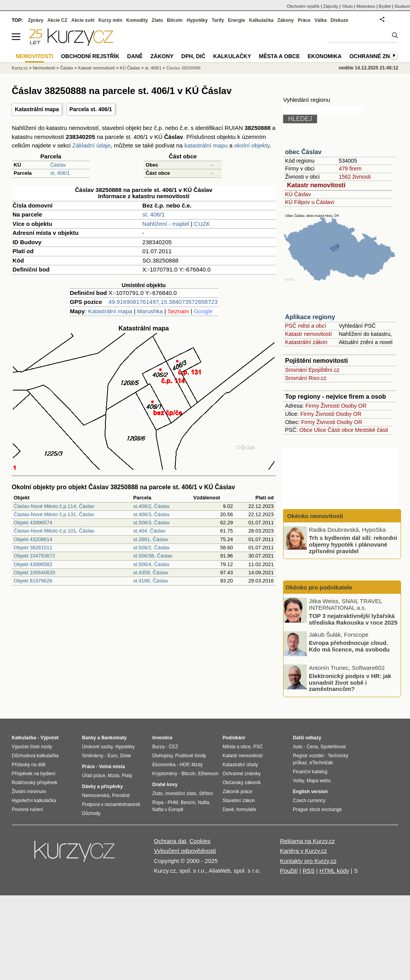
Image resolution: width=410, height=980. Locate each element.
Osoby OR (354, 406)
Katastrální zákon (306, 342)
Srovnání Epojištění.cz (312, 370)
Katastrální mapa (37, 109)
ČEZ (173, 747)
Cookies (200, 841)
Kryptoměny (165, 774)
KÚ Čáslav (298, 194)
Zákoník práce (237, 792)
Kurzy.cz (20, 68)
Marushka (150, 311)
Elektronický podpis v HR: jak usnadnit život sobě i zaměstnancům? (350, 682)
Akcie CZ (57, 20)
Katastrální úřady (240, 765)
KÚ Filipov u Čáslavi (309, 202)
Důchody (91, 813)
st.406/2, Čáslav (151, 506)
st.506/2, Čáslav (151, 548)
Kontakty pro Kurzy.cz (308, 861)
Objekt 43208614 (33, 539)
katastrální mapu (206, 145)
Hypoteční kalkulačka (34, 801)
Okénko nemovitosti (314, 516)
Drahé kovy (165, 785)
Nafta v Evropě (168, 810)
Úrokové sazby (97, 747)
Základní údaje (91, 145)
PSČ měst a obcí (306, 326)
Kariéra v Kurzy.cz (304, 851)
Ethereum (208, 774)
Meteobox (366, 6)
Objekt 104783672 (34, 556)
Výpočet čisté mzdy (32, 747)
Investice (162, 738)
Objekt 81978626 (33, 581)
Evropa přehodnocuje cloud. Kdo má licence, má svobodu (349, 646)
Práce (304, 20)
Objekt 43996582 (33, 564)
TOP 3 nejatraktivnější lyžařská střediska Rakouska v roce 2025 (353, 619)
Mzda (113, 776)
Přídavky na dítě (29, 765)
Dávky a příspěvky (102, 786)
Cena (312, 747)
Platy (127, 776)
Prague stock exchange (317, 810)
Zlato (158, 20)
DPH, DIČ (193, 56)
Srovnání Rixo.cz (306, 378)
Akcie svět (83, 20)
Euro (112, 756)
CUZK (202, 224)
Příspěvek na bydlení (34, 774)
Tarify (218, 20)
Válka (320, 20)
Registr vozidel (308, 756)
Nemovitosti (44, 68)
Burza (158, 747)
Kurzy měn (110, 20)
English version (310, 792)
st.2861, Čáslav (151, 539)
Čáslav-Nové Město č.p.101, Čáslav (54, 531)
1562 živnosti (355, 177)
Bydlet (385, 6)
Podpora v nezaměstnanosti (111, 804)
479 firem (350, 169)
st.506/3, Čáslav (151, 523)
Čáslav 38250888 (183, 68)
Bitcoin (175, 20)
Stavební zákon (239, 801)
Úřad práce (94, 776)
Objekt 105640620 (34, 573)
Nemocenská (96, 795)
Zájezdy (331, 6)
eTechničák (321, 763)
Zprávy (36, 20)
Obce (306, 430)
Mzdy (197, 765)
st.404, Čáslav (149, 531)
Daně (135, 56)
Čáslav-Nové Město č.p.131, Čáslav (54, 514)
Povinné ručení (27, 810)
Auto (298, 747)
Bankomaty (114, 738)
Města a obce (279, 56)
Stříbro (206, 794)
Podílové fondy (190, 756)
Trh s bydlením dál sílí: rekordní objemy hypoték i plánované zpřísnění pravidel (353, 544)
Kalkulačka (261, 20)
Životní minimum (29, 792)
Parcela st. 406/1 (91, 109)
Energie (237, 20)
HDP (184, 765)
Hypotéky (197, 20)
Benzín (188, 802)
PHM (173, 802)
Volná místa (112, 767)
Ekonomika (325, 56)
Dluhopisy (162, 756)
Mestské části (372, 430)
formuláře (246, 810)
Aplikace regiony (310, 317)
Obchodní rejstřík (303, 6)
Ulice (320, 430)
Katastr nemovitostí (316, 185)
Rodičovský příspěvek (35, 783)
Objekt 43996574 (33, 523)
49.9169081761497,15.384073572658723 (163, 302)
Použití (289, 871)
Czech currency (309, 801)
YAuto (347, 6)
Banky (89, 738)
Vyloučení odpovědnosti (185, 851)
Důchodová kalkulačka (35, 756)
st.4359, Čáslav (151, 573)
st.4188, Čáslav (151, 581)
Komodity (137, 20)
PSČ (258, 747)
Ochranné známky (378, 56)
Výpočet (49, 738)
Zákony (285, 20)
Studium (402, 6)
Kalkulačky (232, 56)
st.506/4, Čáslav (151, 564)
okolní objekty (252, 145)
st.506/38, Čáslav (153, 556)
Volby (298, 781)
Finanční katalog (310, 772)
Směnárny (93, 756)
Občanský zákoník (242, 783)
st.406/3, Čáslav (151, 514)
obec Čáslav (303, 152)
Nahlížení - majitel (166, 224)
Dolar (126, 756)
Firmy (312, 406)
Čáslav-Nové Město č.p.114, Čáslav (54, 506)
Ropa (158, 802)
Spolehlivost (333, 747)
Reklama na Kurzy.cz (307, 841)
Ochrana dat (170, 841)
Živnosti (330, 406)
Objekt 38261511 (33, 548)
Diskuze (340, 20)
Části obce (340, 430)
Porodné (121, 795)
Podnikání (234, 738)
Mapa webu (319, 781)
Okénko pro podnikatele (319, 587)
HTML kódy (334, 871)
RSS (309, 871)
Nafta (204, 802)
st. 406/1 (60, 173)
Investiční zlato (181, 794)
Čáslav (58, 165)
